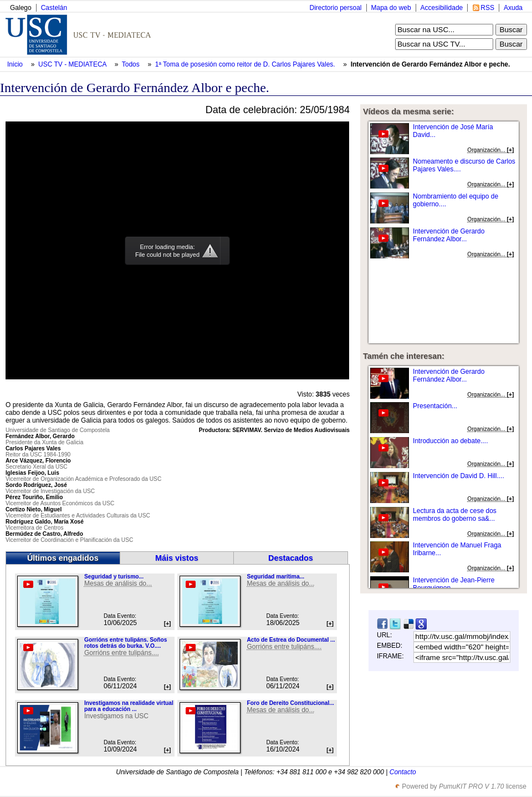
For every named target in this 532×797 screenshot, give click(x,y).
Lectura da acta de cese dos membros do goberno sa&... (455, 515)
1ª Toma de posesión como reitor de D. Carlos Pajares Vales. (246, 64)
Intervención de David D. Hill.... (459, 476)
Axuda (513, 8)
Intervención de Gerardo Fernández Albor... (449, 235)
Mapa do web (391, 8)
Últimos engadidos (63, 558)
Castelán (54, 8)
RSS (487, 8)
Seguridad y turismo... (114, 577)
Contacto (403, 772)
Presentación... (435, 406)
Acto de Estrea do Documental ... (291, 640)
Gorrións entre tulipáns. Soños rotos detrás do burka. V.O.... (126, 643)
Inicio (16, 64)
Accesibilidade (442, 8)
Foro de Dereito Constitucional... (290, 703)
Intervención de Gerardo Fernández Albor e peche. (431, 64)
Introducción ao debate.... (450, 441)
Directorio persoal (335, 8)
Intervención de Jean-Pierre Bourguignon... (454, 584)
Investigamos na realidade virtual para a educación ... (129, 706)
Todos (132, 64)
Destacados (291, 558)
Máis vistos (177, 558)
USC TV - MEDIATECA (73, 64)
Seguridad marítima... (275, 577)
